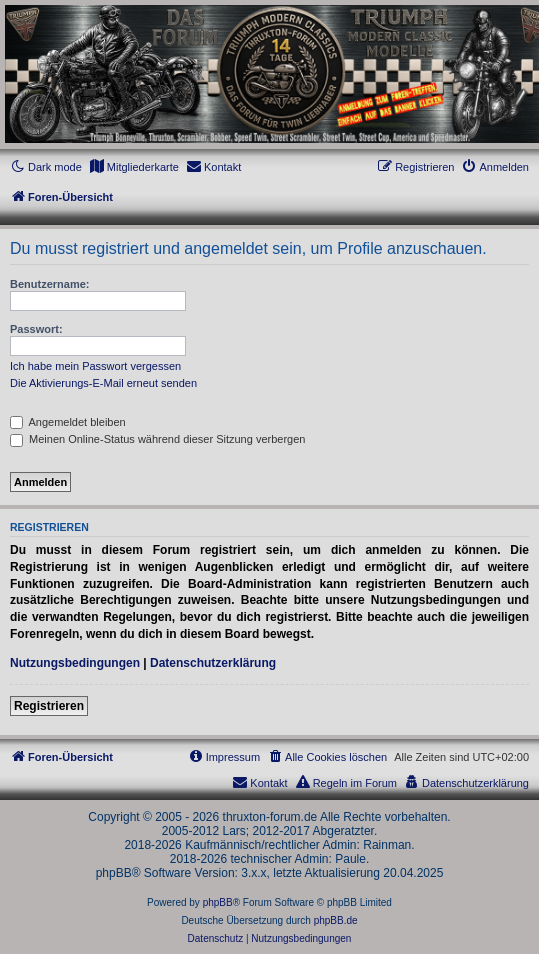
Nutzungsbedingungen (75, 663)
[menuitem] (134, 167)
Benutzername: (49, 284)
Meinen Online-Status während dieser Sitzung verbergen (157, 439)
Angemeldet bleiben (68, 422)
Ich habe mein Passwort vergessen (95, 366)
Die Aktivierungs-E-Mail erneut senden (103, 383)
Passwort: (36, 329)
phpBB (218, 902)
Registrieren (49, 706)
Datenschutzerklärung (213, 663)
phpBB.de (336, 920)
